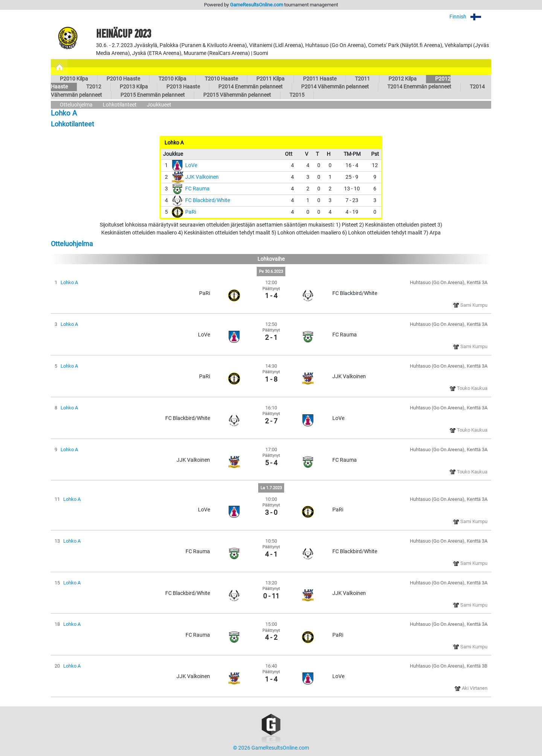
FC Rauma (197, 189)
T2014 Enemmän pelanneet (419, 87)
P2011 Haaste (320, 79)
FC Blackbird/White (208, 200)
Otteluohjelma (76, 105)
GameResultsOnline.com (257, 5)
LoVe (191, 165)
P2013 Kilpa (134, 87)
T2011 (362, 79)
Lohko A (69, 282)
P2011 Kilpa (270, 79)
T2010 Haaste (221, 79)
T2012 (94, 87)
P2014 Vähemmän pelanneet (335, 87)
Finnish (470, 17)
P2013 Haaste (183, 87)
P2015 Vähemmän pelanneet (237, 95)
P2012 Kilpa (403, 79)
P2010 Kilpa (74, 79)
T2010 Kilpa (172, 79)
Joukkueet (159, 105)
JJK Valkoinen (202, 177)
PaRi (191, 212)
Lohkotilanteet (120, 105)
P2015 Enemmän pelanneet (153, 95)
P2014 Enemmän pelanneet (250, 87)
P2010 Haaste (123, 79)
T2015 (297, 95)
